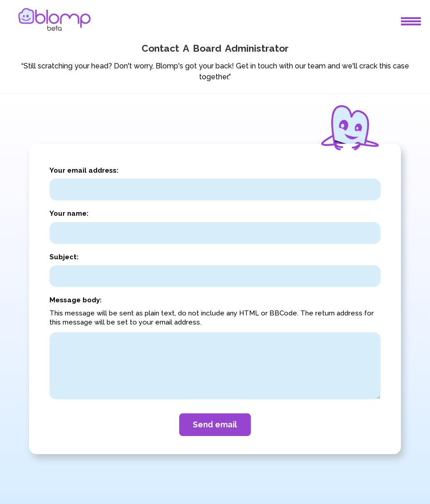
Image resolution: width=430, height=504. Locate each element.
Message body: (76, 300)
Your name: (69, 213)
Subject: (64, 257)
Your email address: (84, 170)
